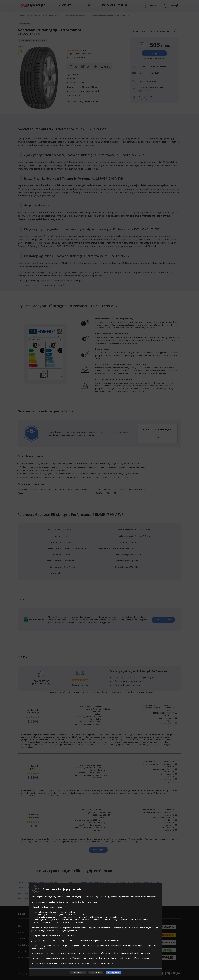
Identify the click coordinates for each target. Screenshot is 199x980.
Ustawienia (78, 972)
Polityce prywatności (65, 935)
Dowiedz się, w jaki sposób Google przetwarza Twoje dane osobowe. (95, 940)
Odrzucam (96, 972)
